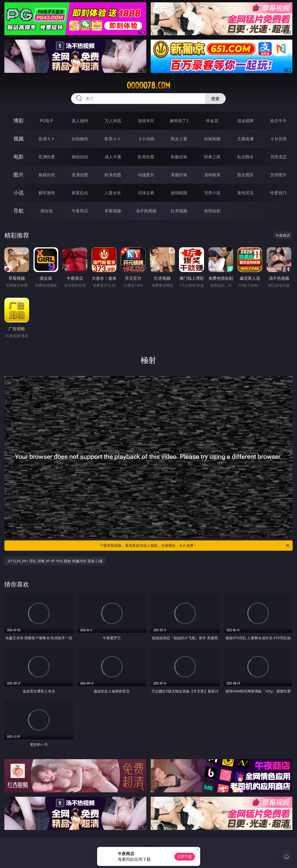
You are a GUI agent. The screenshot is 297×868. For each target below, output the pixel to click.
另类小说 (212, 193)
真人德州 (80, 121)
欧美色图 (113, 175)
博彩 (19, 121)
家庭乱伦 (80, 193)
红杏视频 (179, 211)
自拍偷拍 (80, 139)
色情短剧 (212, 211)
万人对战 (113, 121)
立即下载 (185, 857)
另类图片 (278, 175)
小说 (19, 193)
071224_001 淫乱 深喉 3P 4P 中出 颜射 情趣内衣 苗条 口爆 (55, 561)
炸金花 (212, 121)
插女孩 (47, 211)
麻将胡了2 (179, 121)
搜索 (215, 99)
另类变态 (278, 157)
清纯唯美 (212, 175)
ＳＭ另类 (278, 139)
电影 (19, 157)
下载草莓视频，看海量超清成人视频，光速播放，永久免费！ (195, 546)
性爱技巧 (278, 193)
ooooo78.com (148, 85)
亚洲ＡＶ (47, 139)
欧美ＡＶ (113, 139)
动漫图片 (146, 175)
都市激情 (47, 193)
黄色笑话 (245, 193)
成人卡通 (113, 157)
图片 (19, 175)
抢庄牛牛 (278, 121)
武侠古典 (146, 193)
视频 (19, 139)
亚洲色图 (80, 175)
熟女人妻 (179, 139)
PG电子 (46, 121)
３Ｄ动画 (146, 139)
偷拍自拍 (80, 157)
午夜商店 (80, 211)
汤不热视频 (146, 211)
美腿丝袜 (179, 175)
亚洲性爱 (47, 157)
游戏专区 (146, 121)
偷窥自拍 (47, 175)
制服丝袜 (179, 157)
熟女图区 (245, 175)
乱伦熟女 (245, 157)
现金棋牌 (245, 121)
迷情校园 (179, 193)
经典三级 (212, 157)
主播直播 (245, 139)
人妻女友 (113, 193)
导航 (19, 211)
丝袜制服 (212, 139)
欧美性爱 (146, 157)
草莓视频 (113, 211)
